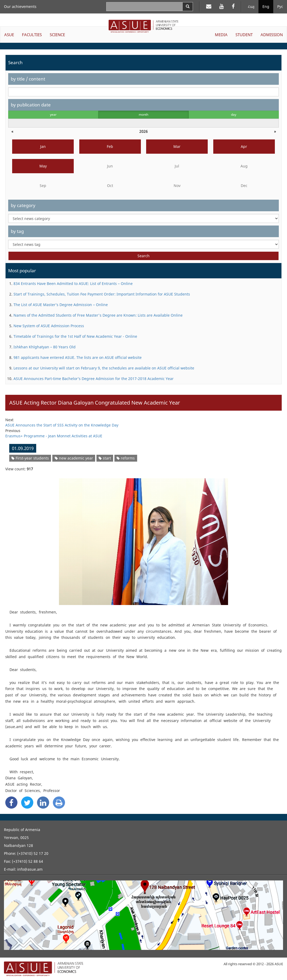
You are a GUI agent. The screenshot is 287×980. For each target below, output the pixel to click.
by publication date (31, 105)
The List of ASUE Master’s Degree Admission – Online (61, 305)
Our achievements (20, 6)
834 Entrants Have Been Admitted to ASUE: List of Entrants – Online (73, 283)
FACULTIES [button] (32, 35)
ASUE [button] (9, 35)
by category (23, 205)
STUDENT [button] (244, 35)
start (105, 458)
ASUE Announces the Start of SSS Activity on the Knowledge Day (62, 425)
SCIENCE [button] (57, 35)
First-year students (30, 458)
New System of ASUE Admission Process (49, 326)
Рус (280, 6)
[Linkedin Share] (43, 803)
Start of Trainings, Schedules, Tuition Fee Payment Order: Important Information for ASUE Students (102, 294)
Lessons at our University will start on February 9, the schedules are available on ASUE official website (104, 368)
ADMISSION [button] (272, 35)
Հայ (251, 6)
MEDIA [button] (221, 35)
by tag (17, 231)
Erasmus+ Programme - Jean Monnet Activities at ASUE (54, 436)
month (143, 114)
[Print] (59, 803)
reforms (126, 458)
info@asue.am (30, 869)
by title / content (28, 79)
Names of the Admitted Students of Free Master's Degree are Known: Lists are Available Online (98, 315)
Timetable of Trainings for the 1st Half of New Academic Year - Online (75, 336)
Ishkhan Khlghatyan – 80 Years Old (45, 347)
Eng (266, 6)
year (53, 114)
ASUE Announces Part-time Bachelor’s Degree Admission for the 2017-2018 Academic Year (94, 379)
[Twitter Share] (27, 803)
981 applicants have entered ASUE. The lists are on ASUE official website (78, 357)
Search (143, 256)
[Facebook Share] (11, 803)
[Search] (188, 7)
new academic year (74, 458)
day (234, 114)
